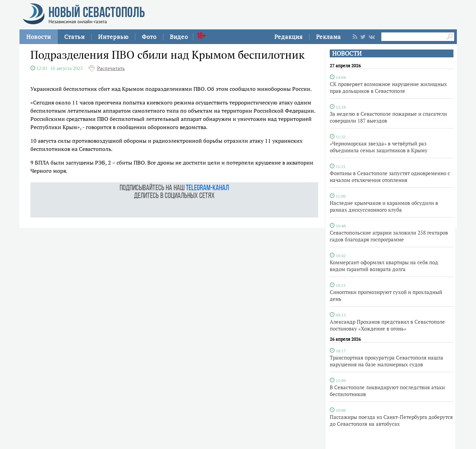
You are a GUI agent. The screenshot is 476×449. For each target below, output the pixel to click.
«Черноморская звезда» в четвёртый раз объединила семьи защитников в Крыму (379, 147)
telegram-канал (207, 188)
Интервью (113, 37)
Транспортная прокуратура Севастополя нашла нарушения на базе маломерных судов (386, 361)
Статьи (74, 37)
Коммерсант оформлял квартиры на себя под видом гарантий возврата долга (384, 266)
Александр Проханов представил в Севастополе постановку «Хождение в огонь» (387, 325)
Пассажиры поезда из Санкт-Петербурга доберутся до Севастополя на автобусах (391, 420)
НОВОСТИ (347, 53)
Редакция (289, 37)
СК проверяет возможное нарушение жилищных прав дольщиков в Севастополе (388, 87)
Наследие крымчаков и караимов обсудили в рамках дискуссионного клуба (384, 206)
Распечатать (111, 68)
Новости (39, 37)
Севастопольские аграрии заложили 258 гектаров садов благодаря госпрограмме (389, 236)
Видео (179, 37)
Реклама (329, 37)
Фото (149, 37)
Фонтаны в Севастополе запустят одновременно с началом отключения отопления (390, 177)
